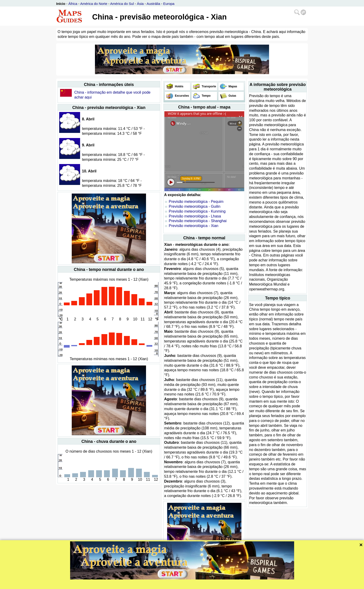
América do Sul (122, 4)
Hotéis (179, 86)
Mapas (232, 86)
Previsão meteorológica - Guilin (195, 206)
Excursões (182, 96)
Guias (232, 96)
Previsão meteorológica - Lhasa (195, 216)
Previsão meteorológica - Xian (193, 226)
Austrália (153, 4)
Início (61, 4)
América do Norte (94, 4)
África (73, 4)
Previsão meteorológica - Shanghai (198, 221)
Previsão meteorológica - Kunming (197, 211)
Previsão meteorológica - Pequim (196, 202)
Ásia (140, 4)
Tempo (206, 96)
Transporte (208, 86)
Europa (169, 4)
